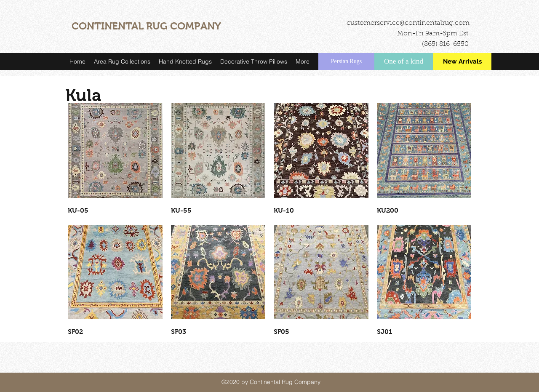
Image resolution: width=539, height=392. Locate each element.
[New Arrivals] (462, 61)
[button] (122, 61)
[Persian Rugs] (346, 61)
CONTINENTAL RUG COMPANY (146, 26)
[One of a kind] (404, 61)
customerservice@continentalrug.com (408, 23)
